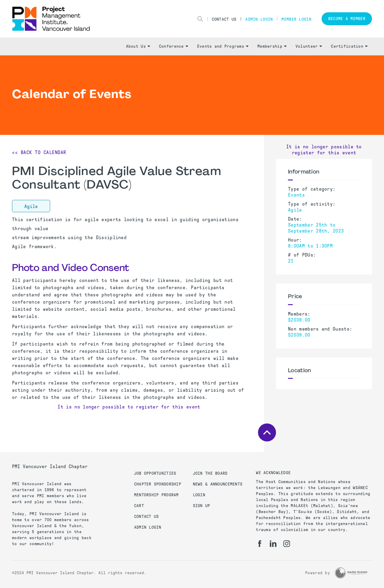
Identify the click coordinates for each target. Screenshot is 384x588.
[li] (273, 544)
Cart (139, 506)
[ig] (287, 544)
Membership (272, 46)
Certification (349, 46)
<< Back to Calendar (39, 152)
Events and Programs (223, 46)
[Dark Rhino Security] (351, 573)
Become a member (347, 19)
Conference (174, 46)
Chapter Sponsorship (158, 484)
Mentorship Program (156, 495)
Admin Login (259, 19)
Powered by (318, 573)
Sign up (202, 506)
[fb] (260, 544)
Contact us (147, 517)
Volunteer (309, 46)
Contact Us (224, 19)
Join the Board (210, 473)
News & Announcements (218, 484)
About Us (138, 46)
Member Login (296, 19)
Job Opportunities (155, 473)
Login (199, 495)
